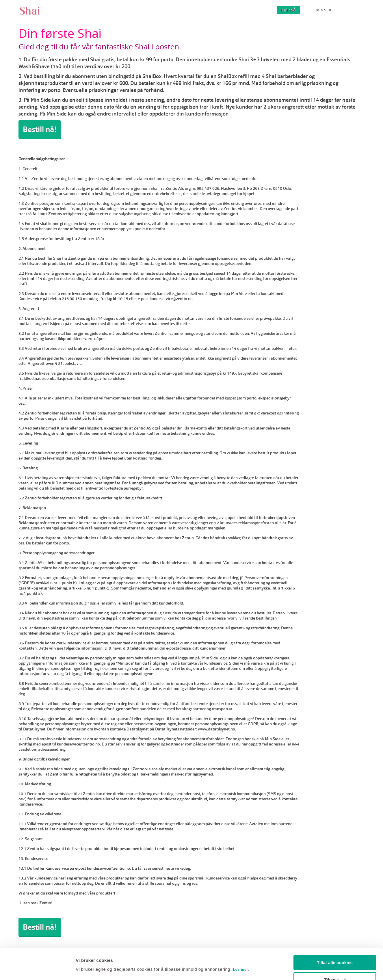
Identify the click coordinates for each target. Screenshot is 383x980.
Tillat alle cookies (335, 932)
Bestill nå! (40, 129)
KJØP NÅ (289, 10)
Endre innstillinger (95, 955)
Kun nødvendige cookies (335, 966)
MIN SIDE (324, 10)
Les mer (241, 939)
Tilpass (335, 949)
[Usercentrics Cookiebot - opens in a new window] (37, 969)
